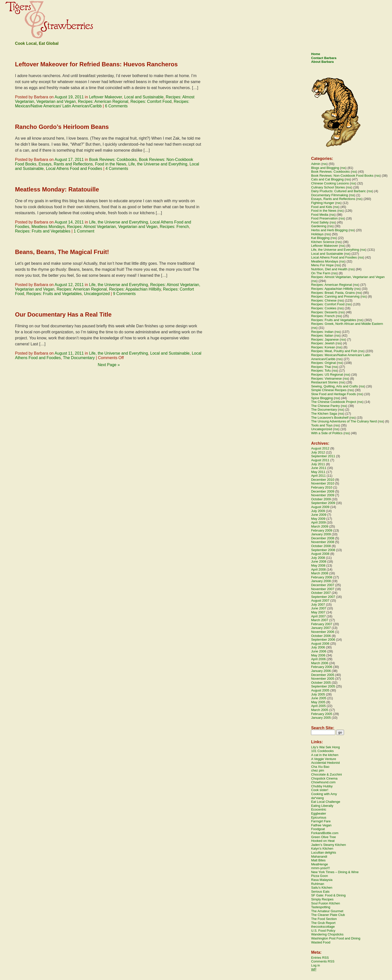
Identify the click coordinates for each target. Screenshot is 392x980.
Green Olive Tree (323, 837)
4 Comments (117, 169)
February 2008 (322, 577)
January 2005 (321, 718)
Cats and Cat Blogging (327, 179)
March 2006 (320, 663)
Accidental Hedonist (325, 763)
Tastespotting (321, 907)
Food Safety (320, 222)
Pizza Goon (319, 876)
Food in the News (111, 164)
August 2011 (320, 460)
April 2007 (318, 616)
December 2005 (323, 675)
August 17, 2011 (69, 160)
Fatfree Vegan (321, 825)
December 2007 (323, 585)
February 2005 (322, 714)
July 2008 (318, 558)
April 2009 (318, 522)
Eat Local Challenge (325, 802)
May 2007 (318, 612)
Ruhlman (317, 884)
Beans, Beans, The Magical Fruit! (62, 252)
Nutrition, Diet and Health (329, 269)
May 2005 (318, 702)
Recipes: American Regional (103, 101)
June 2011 (319, 468)
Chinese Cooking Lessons (330, 183)
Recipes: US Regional (327, 375)
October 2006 (321, 636)
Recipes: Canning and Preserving (335, 296)
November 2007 (323, 589)
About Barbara (322, 62)
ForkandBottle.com (325, 833)
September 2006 (323, 640)
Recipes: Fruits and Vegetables (43, 231)
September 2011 (323, 456)
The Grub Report (323, 923)
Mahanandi (319, 856)
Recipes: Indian (322, 332)
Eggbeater (318, 813)
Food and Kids (321, 207)
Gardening (319, 226)
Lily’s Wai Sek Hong (325, 747)
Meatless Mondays (48, 227)
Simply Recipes (322, 899)
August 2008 (320, 554)
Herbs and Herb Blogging (329, 230)
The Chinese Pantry (325, 406)
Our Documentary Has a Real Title (63, 314)
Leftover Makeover (105, 97)
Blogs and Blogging (325, 168)
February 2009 (322, 530)
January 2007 (321, 628)
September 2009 (323, 503)
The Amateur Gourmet (327, 911)
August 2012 (320, 448)
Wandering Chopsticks (327, 934)
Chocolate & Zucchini (326, 774)
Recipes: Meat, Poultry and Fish (334, 351)
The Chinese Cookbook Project (333, 402)
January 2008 (321, 581)
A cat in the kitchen (325, 755)
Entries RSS (320, 958)
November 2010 (323, 483)
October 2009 (321, 499)
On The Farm (321, 273)
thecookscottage (323, 927)
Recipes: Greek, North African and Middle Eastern (347, 324)
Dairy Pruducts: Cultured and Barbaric (338, 191)
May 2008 (318, 565)
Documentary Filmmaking (329, 195)
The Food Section (324, 919)
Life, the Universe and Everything (158, 164)
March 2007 (320, 620)
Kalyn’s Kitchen (322, 848)
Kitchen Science (323, 242)
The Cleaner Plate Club (328, 915)
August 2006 (320, 644)
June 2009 (319, 515)
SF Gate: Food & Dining (328, 895)
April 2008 (318, 569)
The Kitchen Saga (324, 414)
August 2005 (320, 690)
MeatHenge (319, 864)
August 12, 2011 (69, 285)
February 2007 (322, 624)
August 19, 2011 (69, 97)
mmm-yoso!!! (320, 868)
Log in (315, 965)
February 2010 (322, 487)
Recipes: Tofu (321, 371)
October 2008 (321, 546)
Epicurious (319, 817)
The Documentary (79, 358)
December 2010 (323, 480)
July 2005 (318, 694)
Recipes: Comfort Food (151, 101)
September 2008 (323, 550)
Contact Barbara (324, 58)
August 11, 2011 (69, 353)
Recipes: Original (323, 363)
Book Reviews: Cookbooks (113, 160)
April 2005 (318, 706)
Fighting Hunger (323, 203)
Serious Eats (320, 892)
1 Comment (84, 231)
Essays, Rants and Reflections (66, 164)
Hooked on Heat (323, 841)
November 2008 (323, 542)
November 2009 (323, 495)
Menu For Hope (322, 265)
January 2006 (321, 671)
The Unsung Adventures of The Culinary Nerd (344, 421)
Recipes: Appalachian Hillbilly (135, 289)
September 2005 (323, 686)
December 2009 (323, 491)
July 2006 (318, 647)
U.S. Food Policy (323, 931)
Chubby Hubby (322, 786)
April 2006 (318, 659)
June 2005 (319, 698)
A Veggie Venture (323, 759)
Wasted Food (321, 942)
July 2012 (318, 452)
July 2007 (318, 604)
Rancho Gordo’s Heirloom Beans (62, 127)
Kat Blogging (320, 238)
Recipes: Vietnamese (326, 379)
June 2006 (319, 651)
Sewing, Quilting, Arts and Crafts (334, 386)
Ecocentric (319, 809)
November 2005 (323, 679)
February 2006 (322, 667)
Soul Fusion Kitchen (325, 903)
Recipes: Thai (321, 367)
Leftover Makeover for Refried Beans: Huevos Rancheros (96, 64)
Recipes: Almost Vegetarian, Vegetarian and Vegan (112, 227)
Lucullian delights (323, 852)
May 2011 (318, 472)
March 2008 (320, 573)
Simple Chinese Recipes (329, 390)
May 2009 (318, 519)
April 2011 (318, 476)
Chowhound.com (323, 782)
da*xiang (317, 798)
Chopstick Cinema (324, 778)
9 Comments (124, 294)
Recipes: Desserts (324, 312)
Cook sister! (320, 790)
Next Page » (109, 365)
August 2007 (320, 600)
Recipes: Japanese (325, 339)
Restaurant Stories (324, 382)
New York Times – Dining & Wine (335, 872)
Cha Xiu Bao (320, 767)
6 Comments (116, 106)
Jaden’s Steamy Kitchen (328, 845)
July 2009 (318, 511)
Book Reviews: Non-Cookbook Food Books (342, 176)
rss (324, 164)
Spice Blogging (322, 398)
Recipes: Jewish (323, 343)
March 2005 (320, 710)
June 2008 (319, 561)
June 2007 (319, 608)
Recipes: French (174, 227)
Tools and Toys (322, 425)
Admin (316, 164)
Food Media (320, 215)
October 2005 (321, 683)
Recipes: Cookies (324, 308)
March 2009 (320, 526)
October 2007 (321, 593)
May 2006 (318, 655)
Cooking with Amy (324, 794)
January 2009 (321, 534)
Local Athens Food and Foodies (74, 169)
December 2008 (323, 538)
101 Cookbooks (322, 751)
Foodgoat (318, 829)
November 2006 (323, 632)
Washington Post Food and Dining (336, 938)
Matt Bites (318, 860)
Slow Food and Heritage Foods (333, 394)
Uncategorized (97, 294)
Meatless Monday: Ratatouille (57, 189)
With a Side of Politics (327, 433)
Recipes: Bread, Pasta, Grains (333, 293)
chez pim (317, 770)
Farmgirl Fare (321, 821)
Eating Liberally (322, 806)
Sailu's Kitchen (322, 888)
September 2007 (323, 597)
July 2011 (318, 464)
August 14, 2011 (69, 222)
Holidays (317, 234)
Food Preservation (324, 218)
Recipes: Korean (323, 347)
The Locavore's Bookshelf (330, 418)
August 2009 (320, 507)
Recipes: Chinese (324, 300)
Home (315, 54)
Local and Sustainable (144, 97)
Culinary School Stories (328, 187)
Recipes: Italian (322, 335)
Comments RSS (323, 961)
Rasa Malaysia (322, 880)
